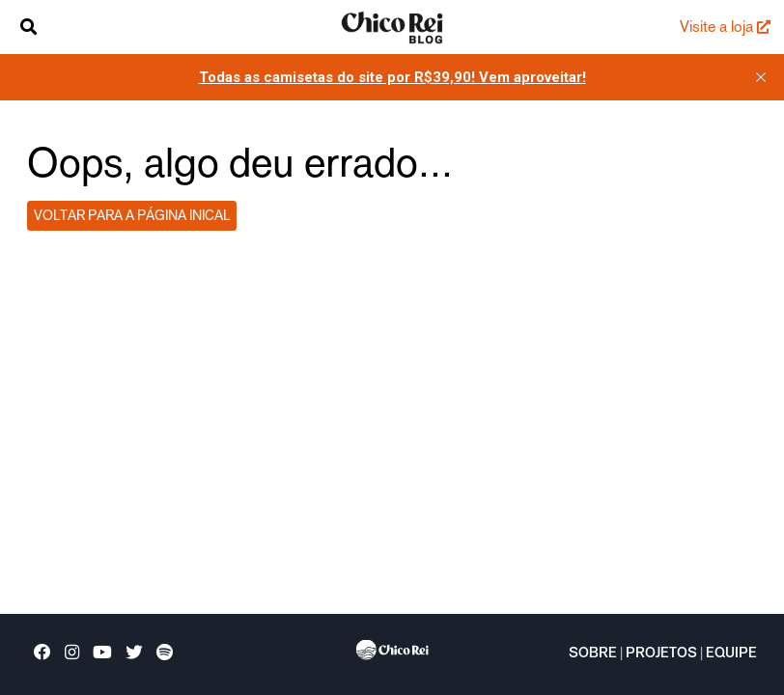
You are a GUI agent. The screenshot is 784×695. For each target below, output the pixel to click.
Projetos (661, 654)
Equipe (731, 654)
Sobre (593, 654)
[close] (761, 77)
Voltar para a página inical (132, 216)
